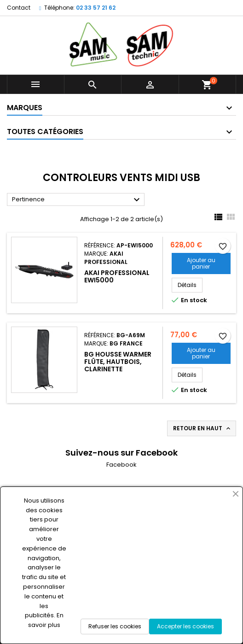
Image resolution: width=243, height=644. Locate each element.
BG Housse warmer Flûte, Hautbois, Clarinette (118, 362)
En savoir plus (46, 620)
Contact (19, 8)
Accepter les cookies (185, 626)
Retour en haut (202, 428)
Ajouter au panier (201, 263)
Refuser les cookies (115, 626)
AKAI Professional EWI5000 (117, 276)
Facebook (121, 465)
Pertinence (77, 200)
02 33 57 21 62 (96, 8)
